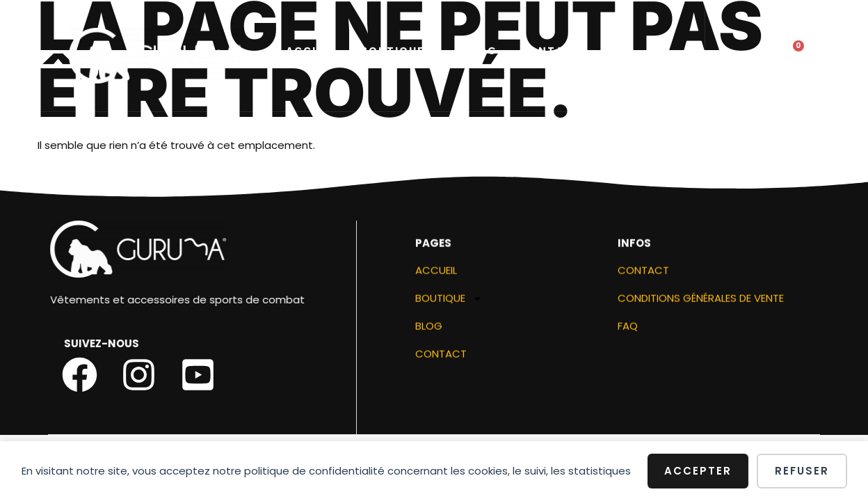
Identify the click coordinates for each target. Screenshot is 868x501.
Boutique (401, 52)
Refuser (802, 471)
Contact (550, 52)
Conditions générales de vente (701, 302)
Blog (480, 52)
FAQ (628, 330)
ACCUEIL (312, 52)
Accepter (698, 471)
